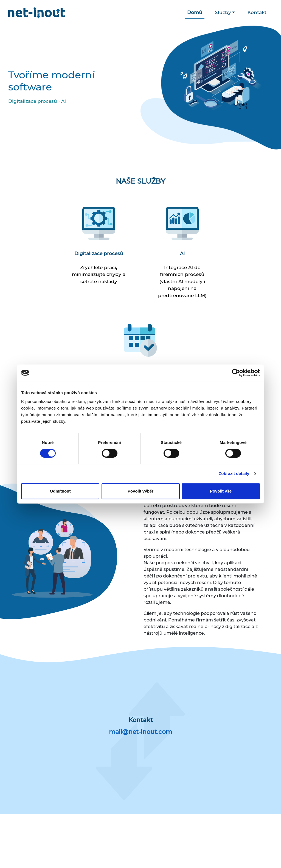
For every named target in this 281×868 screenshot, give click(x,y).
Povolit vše (221, 491)
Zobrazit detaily (234, 473)
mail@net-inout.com (140, 732)
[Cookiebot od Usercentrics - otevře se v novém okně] (236, 373)
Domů (195, 12)
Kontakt (257, 12)
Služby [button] (223, 12)
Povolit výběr (140, 491)
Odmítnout (60, 491)
